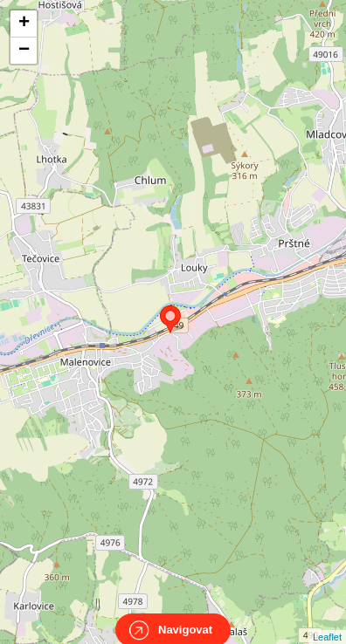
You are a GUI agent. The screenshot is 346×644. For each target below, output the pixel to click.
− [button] (24, 51)
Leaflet (327, 621)
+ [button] (24, 24)
